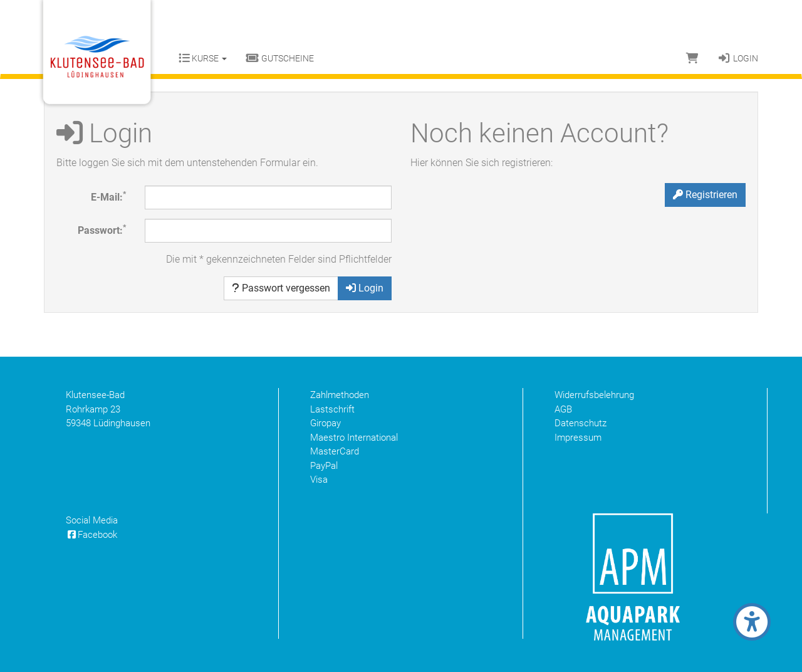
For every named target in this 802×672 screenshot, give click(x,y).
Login (738, 58)
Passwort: (102, 230)
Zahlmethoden (340, 395)
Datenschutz (581, 423)
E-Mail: (108, 197)
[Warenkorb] (692, 58)
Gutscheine (280, 58)
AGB (563, 409)
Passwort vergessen (281, 288)
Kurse (203, 58)
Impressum (578, 438)
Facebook (91, 535)
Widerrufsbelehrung (594, 395)
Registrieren (705, 195)
